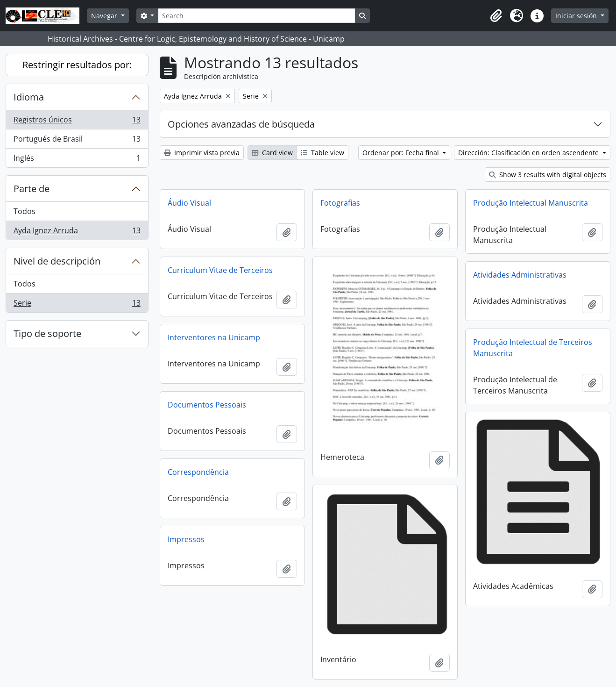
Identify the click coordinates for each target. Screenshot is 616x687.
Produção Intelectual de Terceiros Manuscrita (533, 348)
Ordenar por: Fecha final (402, 153)
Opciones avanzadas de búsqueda (241, 124)
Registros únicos (77, 122)
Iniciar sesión (577, 16)
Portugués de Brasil (77, 141)
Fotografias (340, 203)
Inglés (77, 160)
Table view (322, 153)
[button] (496, 16)
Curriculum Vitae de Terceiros (220, 270)
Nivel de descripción (57, 261)
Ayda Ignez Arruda (77, 232)
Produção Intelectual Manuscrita (531, 203)
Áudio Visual (189, 203)
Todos (25, 211)
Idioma (29, 97)
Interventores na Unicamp (214, 337)
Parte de (32, 189)
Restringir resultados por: (77, 65)
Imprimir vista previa (202, 153)
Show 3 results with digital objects (548, 175)
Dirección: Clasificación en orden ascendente (529, 153)
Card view (272, 153)
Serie (77, 305)
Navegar (105, 16)
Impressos (186, 539)
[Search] (256, 16)
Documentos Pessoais (207, 405)
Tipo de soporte (47, 333)
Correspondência (198, 472)
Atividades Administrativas (520, 275)
